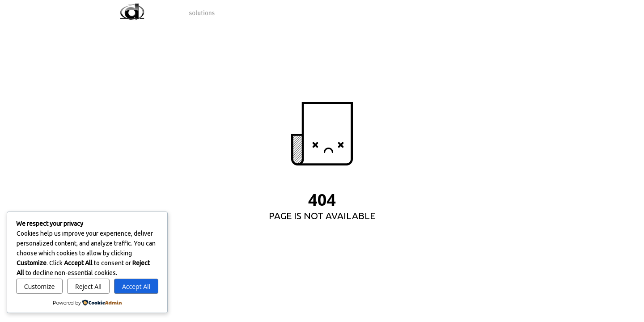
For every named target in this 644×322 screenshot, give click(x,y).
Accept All (136, 286)
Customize (39, 286)
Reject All (88, 286)
